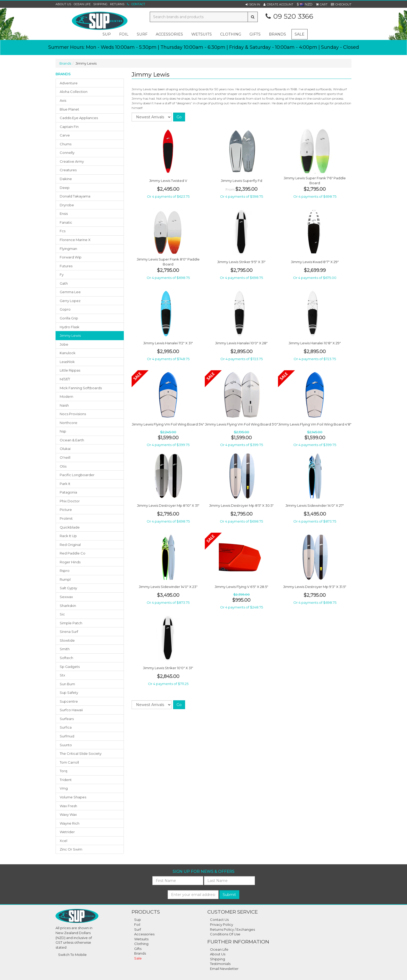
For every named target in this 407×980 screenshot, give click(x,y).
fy (62, 275)
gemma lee (70, 292)
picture (66, 510)
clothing (231, 34)
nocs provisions (73, 414)
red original (70, 545)
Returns (117, 4)
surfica (66, 727)
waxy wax (68, 814)
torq (63, 771)
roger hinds (70, 562)
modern (66, 396)
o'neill (65, 457)
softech (66, 658)
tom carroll (69, 762)
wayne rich (70, 823)
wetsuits (202, 34)
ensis (64, 214)
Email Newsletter (224, 969)
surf (142, 34)
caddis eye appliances (79, 118)
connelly (67, 153)
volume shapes (73, 797)
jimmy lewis (70, 335)
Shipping (100, 4)
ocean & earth (72, 440)
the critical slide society (81, 753)
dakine (66, 179)
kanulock (68, 353)
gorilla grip (69, 318)
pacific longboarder (77, 475)
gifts (255, 34)
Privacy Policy (222, 924)
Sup (138, 920)
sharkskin (68, 606)
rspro (65, 571)
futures (66, 266)
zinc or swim (71, 849)
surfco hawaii (71, 710)
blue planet (69, 109)
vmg (64, 788)
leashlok (67, 362)
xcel (63, 841)
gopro (65, 309)
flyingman (68, 249)
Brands (277, 34)
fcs (63, 231)
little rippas (70, 370)
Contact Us (219, 920)
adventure (69, 83)
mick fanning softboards (81, 388)
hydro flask (70, 327)
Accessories (144, 934)
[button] (253, 4)
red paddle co (73, 553)
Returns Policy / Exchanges (232, 929)
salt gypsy (68, 588)
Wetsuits (141, 939)
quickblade (70, 527)
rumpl (65, 579)
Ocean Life (82, 4)
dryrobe (67, 205)
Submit (229, 895)
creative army (72, 161)
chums (66, 144)
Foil (137, 924)
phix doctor (70, 501)
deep (65, 188)
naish (64, 405)
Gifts (138, 949)
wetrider (67, 832)
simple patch (71, 623)
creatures (68, 170)
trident (66, 780)
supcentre (69, 701)
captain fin (69, 127)
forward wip (71, 257)
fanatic (66, 222)
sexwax (66, 597)
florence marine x (75, 240)
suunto (66, 745)
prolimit (66, 518)
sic (62, 614)
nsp (63, 431)
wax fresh (68, 806)
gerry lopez (70, 301)
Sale (300, 34)
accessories (169, 34)
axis (63, 100)
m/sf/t (65, 379)
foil (124, 34)
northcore (69, 423)
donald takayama (75, 196)
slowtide (67, 640)
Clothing (141, 944)
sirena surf (69, 632)
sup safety (69, 693)
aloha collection (74, 92)
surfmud (67, 736)
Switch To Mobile (72, 955)
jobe (64, 344)
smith (65, 649)
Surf (138, 929)
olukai (65, 449)
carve (65, 135)
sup (107, 34)
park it (65, 484)
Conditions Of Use (225, 934)
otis (63, 466)
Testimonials (220, 964)
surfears (67, 719)
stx (62, 675)
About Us (63, 4)
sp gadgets (70, 667)
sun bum (67, 684)
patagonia (68, 492)
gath (64, 283)
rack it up (68, 536)
